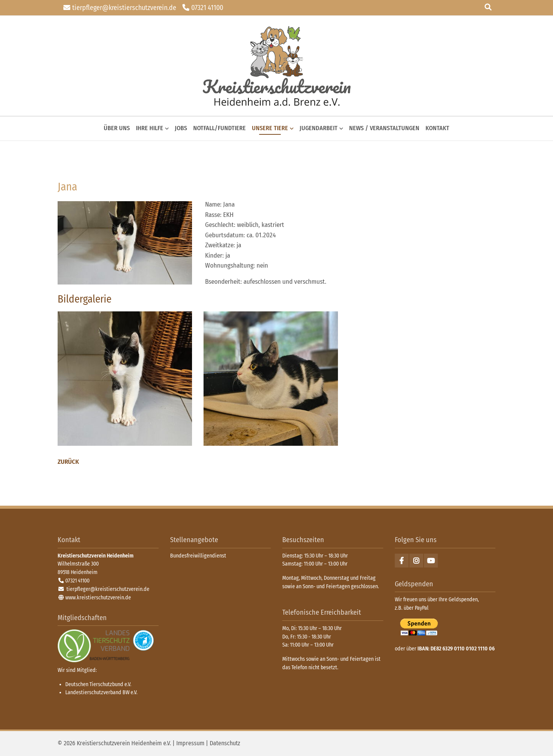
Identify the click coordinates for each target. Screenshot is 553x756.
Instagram (416, 561)
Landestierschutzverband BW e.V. (101, 692)
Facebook (402, 561)
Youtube (431, 561)
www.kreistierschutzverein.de (98, 598)
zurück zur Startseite (277, 66)
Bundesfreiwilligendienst (198, 556)
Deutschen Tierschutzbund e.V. (98, 684)
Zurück (68, 462)
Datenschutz (225, 743)
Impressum (190, 743)
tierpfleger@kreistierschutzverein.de (124, 8)
